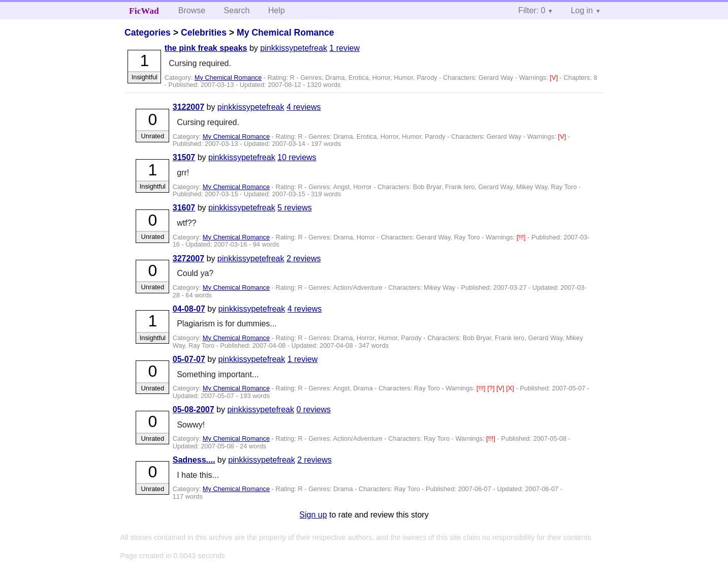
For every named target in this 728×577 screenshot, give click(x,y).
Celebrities (204, 33)
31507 (184, 157)
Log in (582, 10)
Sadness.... (194, 460)
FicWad (144, 11)
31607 (184, 208)
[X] (511, 388)
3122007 (188, 107)
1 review (344, 48)
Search (237, 10)
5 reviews (295, 208)
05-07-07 (189, 359)
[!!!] (522, 237)
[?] (492, 388)
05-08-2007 (194, 409)
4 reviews (304, 107)
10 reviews (297, 157)
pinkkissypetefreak (294, 48)
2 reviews (304, 259)
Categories (148, 33)
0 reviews (313, 409)
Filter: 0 (532, 10)
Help (277, 10)
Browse (192, 10)
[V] (555, 78)
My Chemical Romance (286, 33)
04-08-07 (189, 309)
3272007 (188, 259)
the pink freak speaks (206, 48)
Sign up (313, 515)
